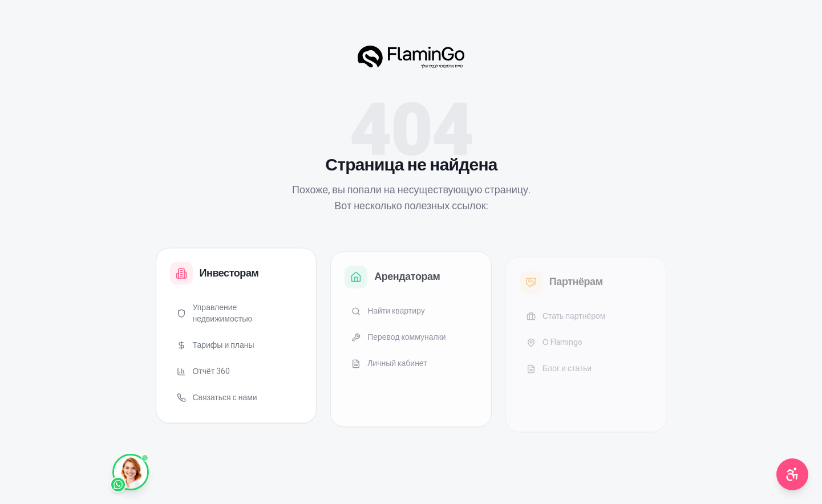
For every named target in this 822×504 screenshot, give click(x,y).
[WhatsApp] (131, 472)
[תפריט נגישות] (792, 474)
